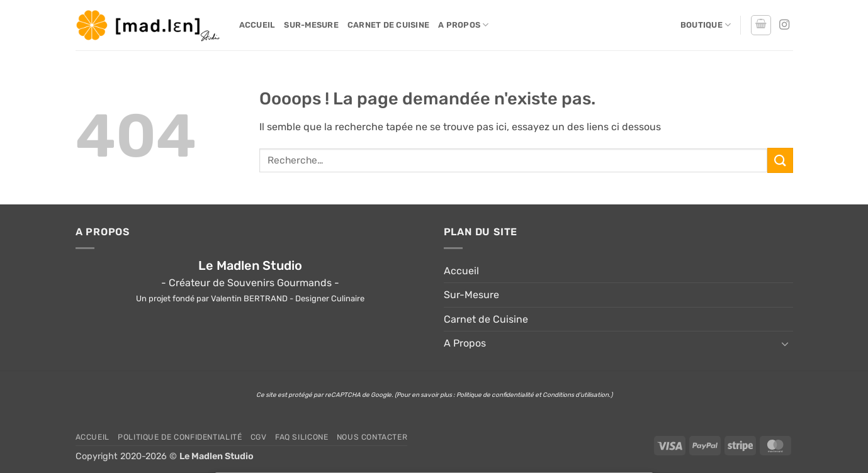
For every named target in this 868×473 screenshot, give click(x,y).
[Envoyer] (780, 160)
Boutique (706, 25)
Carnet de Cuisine (388, 25)
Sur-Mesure (311, 25)
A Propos (464, 25)
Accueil (257, 25)
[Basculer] (786, 343)
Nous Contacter (372, 437)
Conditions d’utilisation (576, 395)
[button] (761, 25)
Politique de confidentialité (495, 395)
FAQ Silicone (302, 437)
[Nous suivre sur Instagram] (784, 25)
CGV (259, 437)
